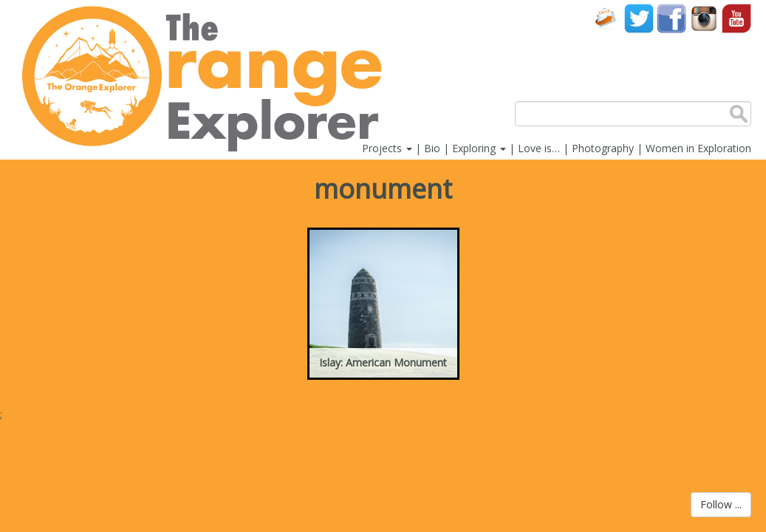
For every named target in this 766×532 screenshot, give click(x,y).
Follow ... (721, 504)
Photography (603, 148)
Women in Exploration (698, 148)
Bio (432, 148)
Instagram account (704, 18)
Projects (387, 148)
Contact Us (606, 18)
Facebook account (671, 18)
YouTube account (736, 18)
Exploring (479, 148)
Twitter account (639, 18)
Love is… (539, 148)
